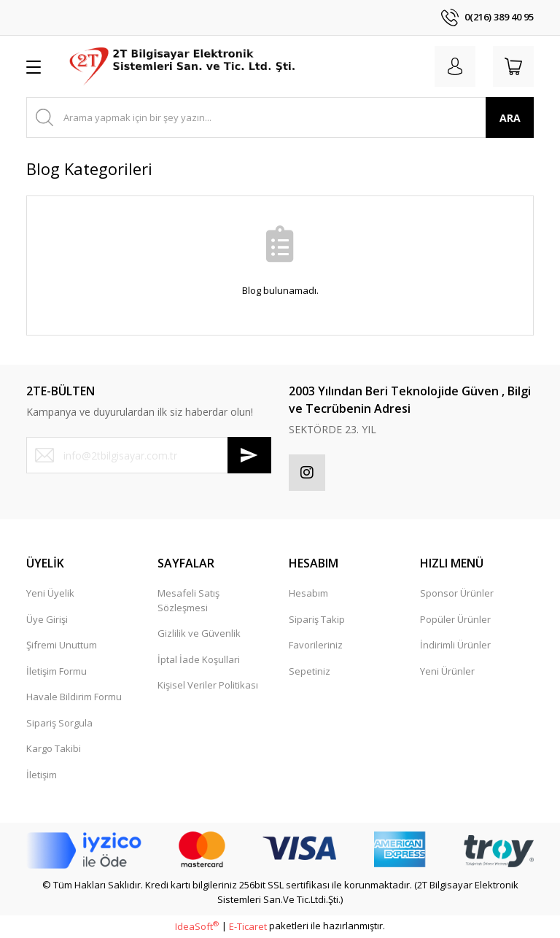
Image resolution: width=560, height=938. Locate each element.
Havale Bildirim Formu (74, 697)
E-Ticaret (248, 926)
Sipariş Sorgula (59, 723)
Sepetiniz (310, 671)
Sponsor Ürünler (457, 593)
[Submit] (249, 455)
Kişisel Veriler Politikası (208, 685)
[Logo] (183, 66)
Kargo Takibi (54, 748)
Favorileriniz (316, 645)
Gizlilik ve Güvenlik (199, 633)
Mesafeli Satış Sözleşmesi (188, 600)
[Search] (280, 117)
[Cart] (513, 66)
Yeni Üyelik (50, 593)
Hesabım (308, 593)
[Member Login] (455, 66)
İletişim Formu (57, 671)
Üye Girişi (47, 619)
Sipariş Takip (317, 619)
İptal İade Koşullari (199, 659)
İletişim (42, 775)
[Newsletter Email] (149, 455)
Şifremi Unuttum (62, 645)
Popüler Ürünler (455, 619)
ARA (510, 118)
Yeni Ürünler (447, 671)
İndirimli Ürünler (455, 645)
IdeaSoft (197, 926)
